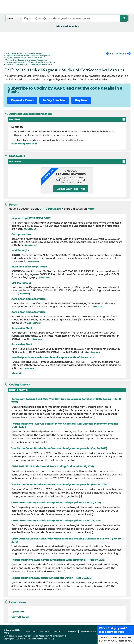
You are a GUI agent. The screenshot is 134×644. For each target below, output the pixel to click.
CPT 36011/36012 (21, 283)
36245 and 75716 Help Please (29, 267)
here (91, 209)
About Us (57, 631)
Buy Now (81, 100)
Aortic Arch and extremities (28, 299)
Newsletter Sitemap (88, 631)
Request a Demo (22, 100)
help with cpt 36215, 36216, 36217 (31, 218)
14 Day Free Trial (54, 100)
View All (16, 374)
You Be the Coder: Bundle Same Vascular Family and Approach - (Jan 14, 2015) (59, 448)
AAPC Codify (31, 631)
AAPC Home (44, 631)
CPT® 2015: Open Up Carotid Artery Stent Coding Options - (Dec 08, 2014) (56, 521)
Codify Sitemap (71, 631)
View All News (20, 617)
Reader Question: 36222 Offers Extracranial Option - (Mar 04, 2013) (52, 578)
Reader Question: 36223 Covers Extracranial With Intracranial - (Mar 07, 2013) (58, 560)
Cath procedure (21, 234)
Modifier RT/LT (20, 251)
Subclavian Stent (22, 328)
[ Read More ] (30, 229)
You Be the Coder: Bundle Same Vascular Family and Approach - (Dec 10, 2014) (59, 485)
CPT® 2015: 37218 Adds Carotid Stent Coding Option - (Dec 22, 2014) (53, 466)
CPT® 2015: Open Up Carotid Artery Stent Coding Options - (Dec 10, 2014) (56, 503)
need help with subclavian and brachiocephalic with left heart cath (53, 357)
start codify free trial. (24, 144)
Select (10, 19)
